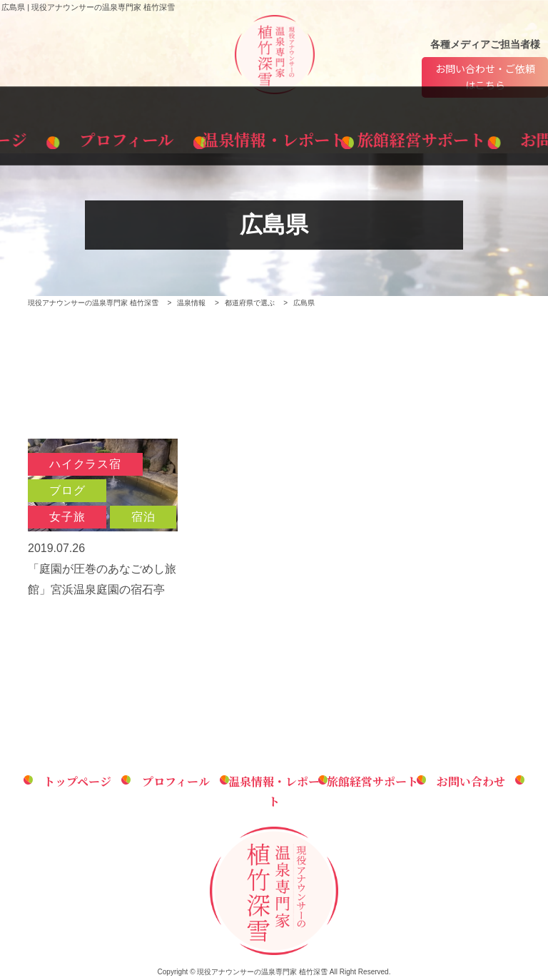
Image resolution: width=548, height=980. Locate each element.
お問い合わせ (484, 137)
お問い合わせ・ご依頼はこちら (485, 78)
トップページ (63, 137)
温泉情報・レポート (274, 137)
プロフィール (169, 137)
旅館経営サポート (380, 137)
